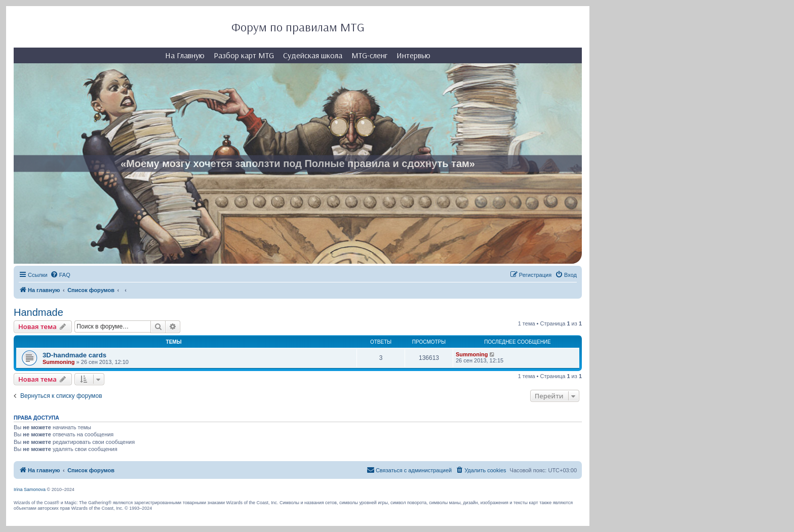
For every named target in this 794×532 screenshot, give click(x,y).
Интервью (413, 55)
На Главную (185, 55)
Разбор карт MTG (244, 55)
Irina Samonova (30, 489)
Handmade (38, 312)
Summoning (59, 362)
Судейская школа (313, 55)
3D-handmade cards (74, 355)
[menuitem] (60, 275)
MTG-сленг (369, 55)
